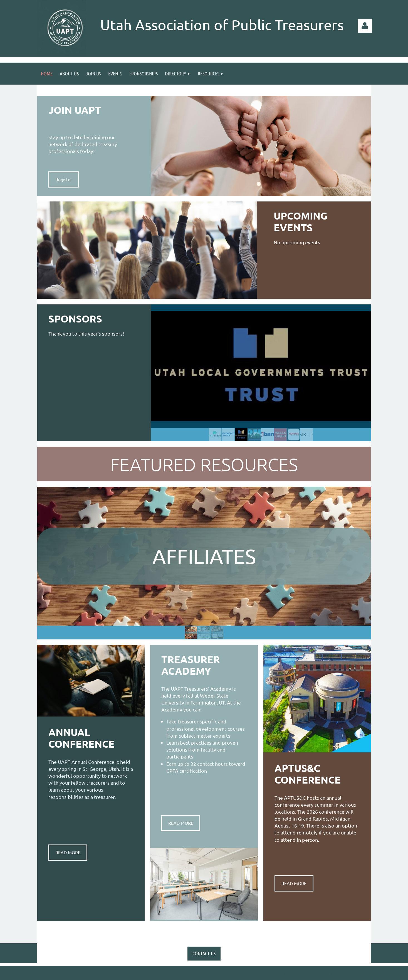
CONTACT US (204, 953)
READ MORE (68, 852)
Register (64, 179)
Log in (365, 26)
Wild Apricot (305, 973)
